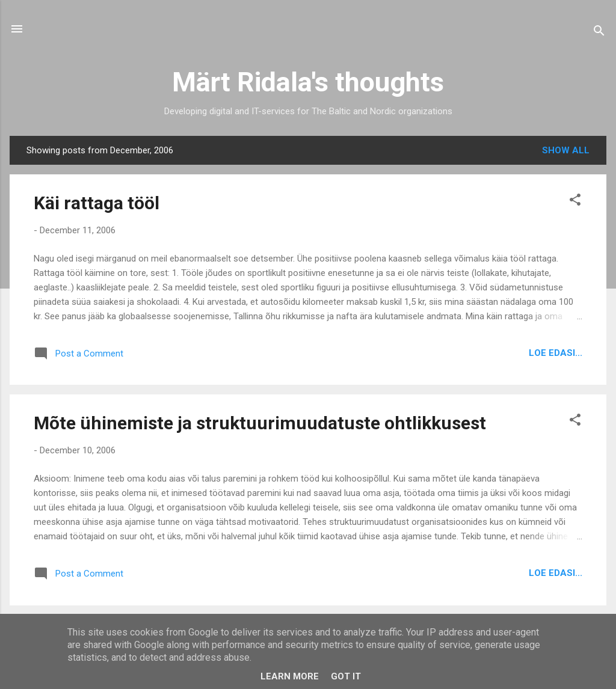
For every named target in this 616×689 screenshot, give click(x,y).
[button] (575, 202)
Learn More (290, 676)
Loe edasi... (556, 353)
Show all (566, 150)
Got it (346, 676)
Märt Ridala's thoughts (308, 82)
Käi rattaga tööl (97, 203)
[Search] (599, 33)
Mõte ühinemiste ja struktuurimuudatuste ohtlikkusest (260, 423)
